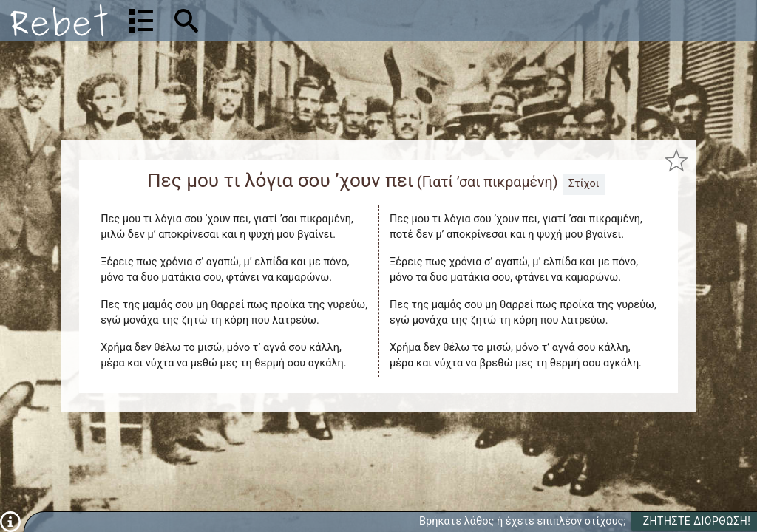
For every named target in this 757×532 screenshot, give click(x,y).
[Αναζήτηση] (281, 20)
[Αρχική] (59, 20)
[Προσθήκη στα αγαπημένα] (677, 161)
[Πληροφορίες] (10, 521)
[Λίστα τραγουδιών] (141, 21)
